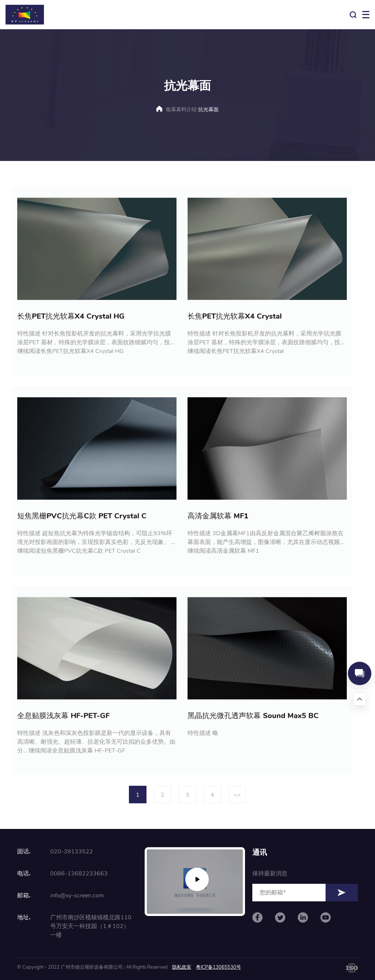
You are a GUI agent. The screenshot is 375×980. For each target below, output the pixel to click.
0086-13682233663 (79, 874)
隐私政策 (182, 967)
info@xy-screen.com (77, 895)
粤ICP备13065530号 (218, 967)
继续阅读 (70, 351)
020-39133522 (72, 852)
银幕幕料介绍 (181, 110)
